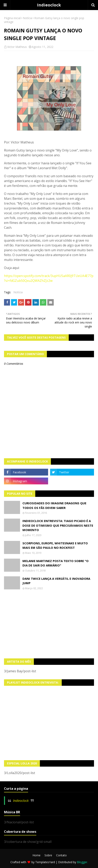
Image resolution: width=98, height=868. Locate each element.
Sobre (48, 855)
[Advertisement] (49, 624)
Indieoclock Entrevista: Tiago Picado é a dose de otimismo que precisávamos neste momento (58, 525)
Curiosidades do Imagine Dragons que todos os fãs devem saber (54, 505)
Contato (61, 855)
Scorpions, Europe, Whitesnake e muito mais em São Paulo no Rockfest (55, 545)
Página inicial (12, 18)
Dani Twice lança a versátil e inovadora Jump (56, 581)
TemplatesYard (45, 862)
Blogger (82, 862)
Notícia (27, 18)
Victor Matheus (17, 47)
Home (36, 855)
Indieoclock (49, 5)
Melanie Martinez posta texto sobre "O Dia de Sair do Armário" (56, 563)
